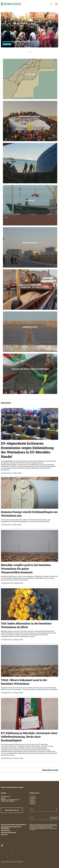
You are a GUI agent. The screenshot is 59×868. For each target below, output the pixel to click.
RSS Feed (4, 835)
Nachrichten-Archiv (50, 770)
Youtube (32, 800)
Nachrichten (6, 403)
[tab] (28, 52)
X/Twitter (32, 797)
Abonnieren (54, 818)
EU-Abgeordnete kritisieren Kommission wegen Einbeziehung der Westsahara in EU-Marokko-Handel (27, 450)
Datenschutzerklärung (9, 832)
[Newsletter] (39, 818)
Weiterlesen (7, 44)
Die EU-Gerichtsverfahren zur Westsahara (11, 828)
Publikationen (6, 830)
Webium (21, 862)
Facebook (33, 802)
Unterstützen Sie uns (12, 810)
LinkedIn (32, 804)
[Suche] (42, 809)
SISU (7, 862)
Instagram (33, 798)
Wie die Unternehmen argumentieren (14, 825)
